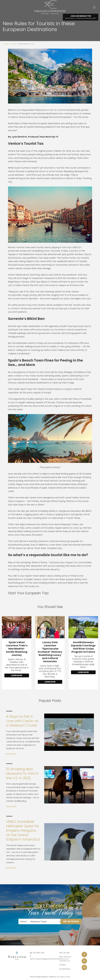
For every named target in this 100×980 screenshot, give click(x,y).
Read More (11, 754)
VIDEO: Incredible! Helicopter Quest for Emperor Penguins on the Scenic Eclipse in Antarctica (23, 831)
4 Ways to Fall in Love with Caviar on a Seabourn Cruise (22, 721)
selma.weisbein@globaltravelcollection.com (49, 959)
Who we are (64, 953)
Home (6, 44)
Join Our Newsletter (81, 17)
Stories (14, 44)
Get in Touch (71, 921)
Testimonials (65, 969)
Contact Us (65, 961)
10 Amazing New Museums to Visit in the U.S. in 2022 (22, 774)
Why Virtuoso (65, 957)
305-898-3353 (39, 953)
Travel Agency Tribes (63, 977)
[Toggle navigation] (94, 7)
